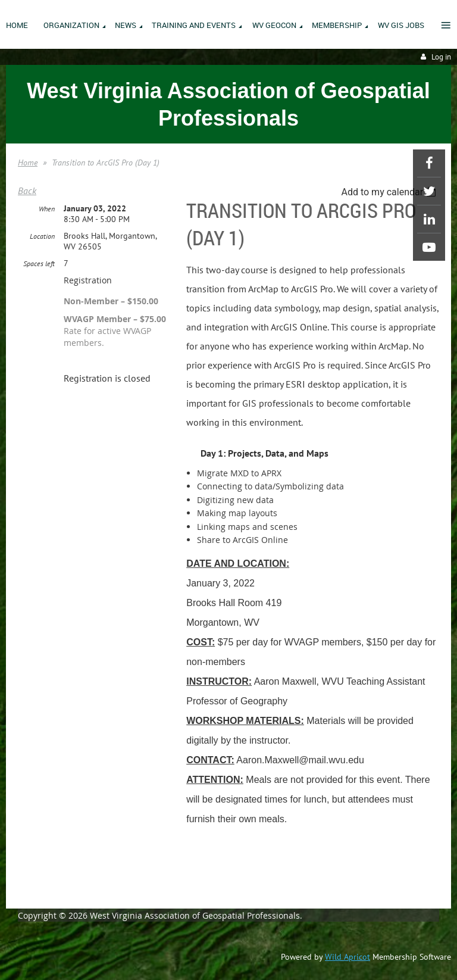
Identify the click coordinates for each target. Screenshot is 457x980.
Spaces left (39, 263)
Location (42, 236)
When (47, 209)
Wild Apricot (348, 957)
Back (27, 191)
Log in (441, 57)
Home (28, 163)
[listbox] (390, 192)
